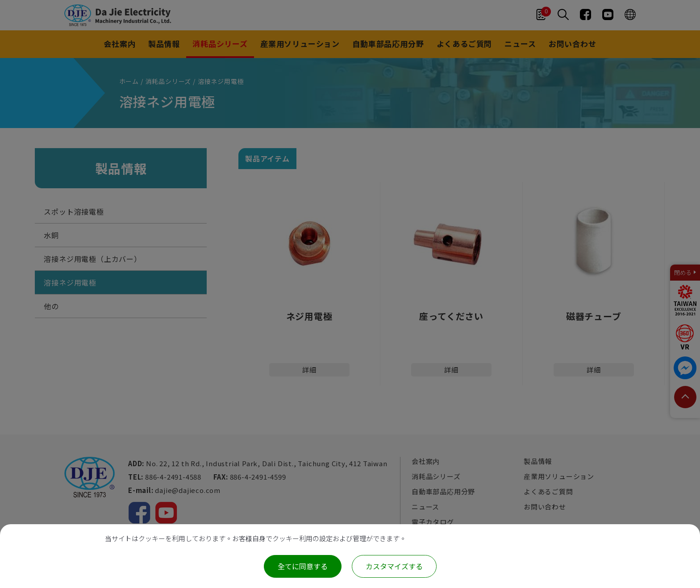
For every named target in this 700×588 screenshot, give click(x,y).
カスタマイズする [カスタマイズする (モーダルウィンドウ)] (394, 566)
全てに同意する (303, 566)
